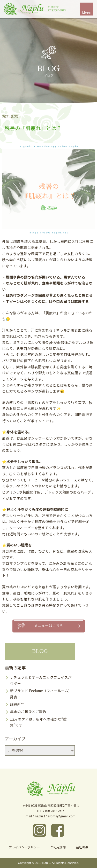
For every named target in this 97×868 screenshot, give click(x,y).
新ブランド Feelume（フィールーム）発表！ (41, 694)
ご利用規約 (58, 847)
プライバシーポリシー (24, 847)
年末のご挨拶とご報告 (28, 711)
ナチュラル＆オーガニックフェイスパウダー (41, 680)
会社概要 (82, 847)
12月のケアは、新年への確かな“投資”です (38, 722)
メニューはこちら (49, 625)
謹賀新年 (17, 704)
